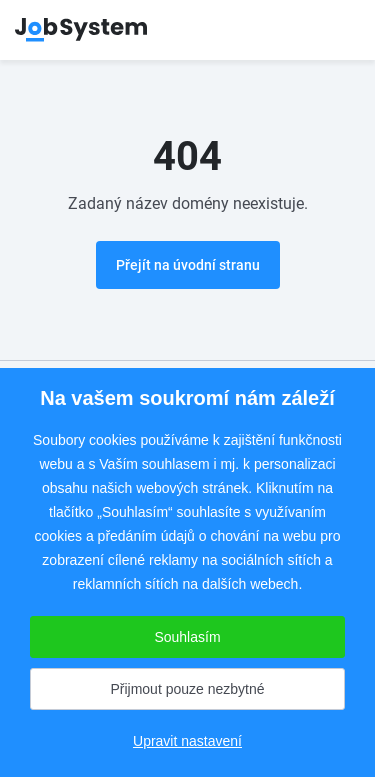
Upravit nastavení (187, 741)
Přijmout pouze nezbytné (187, 689)
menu (335, 30)
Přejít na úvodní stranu (188, 265)
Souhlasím (187, 637)
